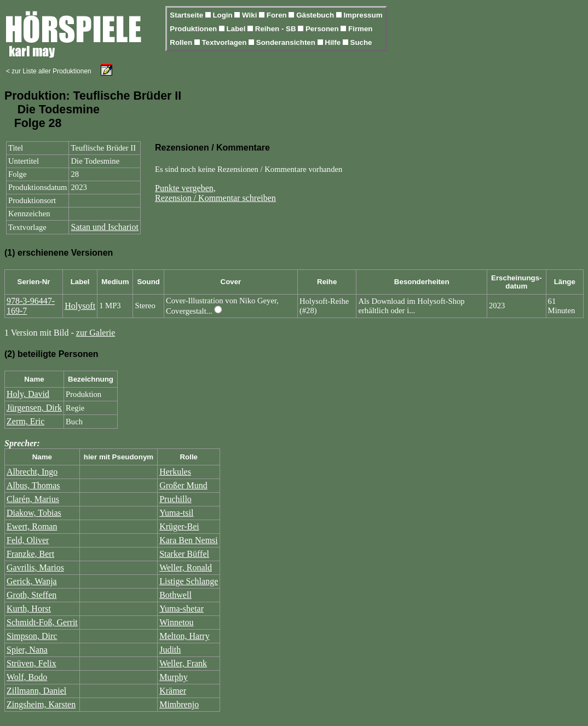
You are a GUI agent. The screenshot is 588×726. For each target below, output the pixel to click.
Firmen (360, 29)
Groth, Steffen (31, 595)
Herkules (175, 472)
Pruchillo (175, 499)
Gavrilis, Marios (35, 567)
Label (237, 29)
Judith (170, 650)
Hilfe (334, 42)
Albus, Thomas (33, 485)
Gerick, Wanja (32, 581)
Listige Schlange (189, 581)
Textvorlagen (225, 42)
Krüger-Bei (179, 526)
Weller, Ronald (186, 567)
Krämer (173, 691)
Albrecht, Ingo (32, 472)
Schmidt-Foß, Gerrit (42, 622)
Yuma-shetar (181, 609)
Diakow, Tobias (34, 513)
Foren (278, 15)
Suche (361, 42)
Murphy (174, 677)
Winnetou (176, 622)
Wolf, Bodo (27, 677)
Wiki (250, 15)
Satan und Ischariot (105, 227)
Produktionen (194, 29)
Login (223, 15)
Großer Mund (183, 485)
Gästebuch (316, 15)
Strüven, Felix (31, 663)
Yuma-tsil (176, 513)
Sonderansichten (287, 42)
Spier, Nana (27, 650)
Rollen (182, 42)
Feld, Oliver (28, 540)
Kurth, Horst (29, 609)
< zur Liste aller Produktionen (49, 71)
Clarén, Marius (33, 499)
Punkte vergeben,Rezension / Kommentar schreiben (215, 193)
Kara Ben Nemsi (189, 540)
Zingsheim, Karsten (41, 704)
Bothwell (175, 595)
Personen (323, 29)
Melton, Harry (185, 636)
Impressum (363, 15)
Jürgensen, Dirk (34, 408)
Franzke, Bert (30, 554)
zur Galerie (96, 333)
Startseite (187, 15)
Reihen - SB (277, 29)
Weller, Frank (183, 663)
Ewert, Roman (32, 526)
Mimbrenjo (179, 704)
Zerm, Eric (25, 421)
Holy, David (28, 394)
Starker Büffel (184, 554)
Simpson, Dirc (32, 636)
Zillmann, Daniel (36, 691)
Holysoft (80, 306)
